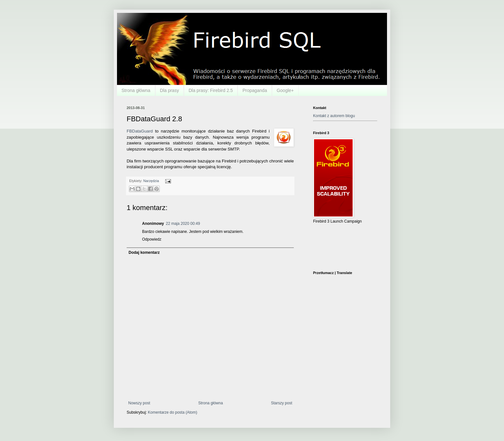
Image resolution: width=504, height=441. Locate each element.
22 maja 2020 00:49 (183, 224)
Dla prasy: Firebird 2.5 (211, 90)
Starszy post (282, 403)
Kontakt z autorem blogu (334, 116)
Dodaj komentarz (144, 253)
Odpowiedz (152, 239)
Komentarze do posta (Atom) (172, 412)
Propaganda (255, 90)
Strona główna (136, 90)
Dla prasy (170, 90)
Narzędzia (151, 181)
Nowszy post (139, 403)
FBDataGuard (140, 131)
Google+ (285, 90)
